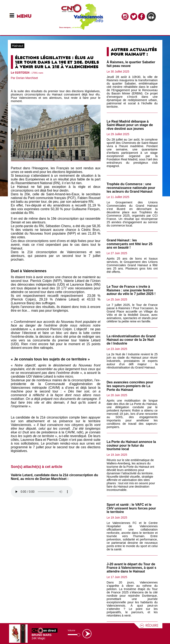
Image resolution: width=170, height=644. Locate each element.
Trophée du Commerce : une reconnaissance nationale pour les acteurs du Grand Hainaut (131, 188)
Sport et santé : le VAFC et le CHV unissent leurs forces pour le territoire (131, 508)
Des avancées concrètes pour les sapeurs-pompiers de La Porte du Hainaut (130, 386)
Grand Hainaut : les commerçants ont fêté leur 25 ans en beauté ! (130, 244)
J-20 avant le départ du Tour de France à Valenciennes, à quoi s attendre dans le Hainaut (132, 568)
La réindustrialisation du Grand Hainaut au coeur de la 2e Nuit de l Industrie (131, 340)
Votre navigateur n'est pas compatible (42, 492)
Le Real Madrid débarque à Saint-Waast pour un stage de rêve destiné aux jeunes (130, 125)
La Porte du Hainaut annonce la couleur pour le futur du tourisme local (131, 445)
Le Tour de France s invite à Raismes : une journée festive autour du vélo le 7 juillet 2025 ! (131, 290)
